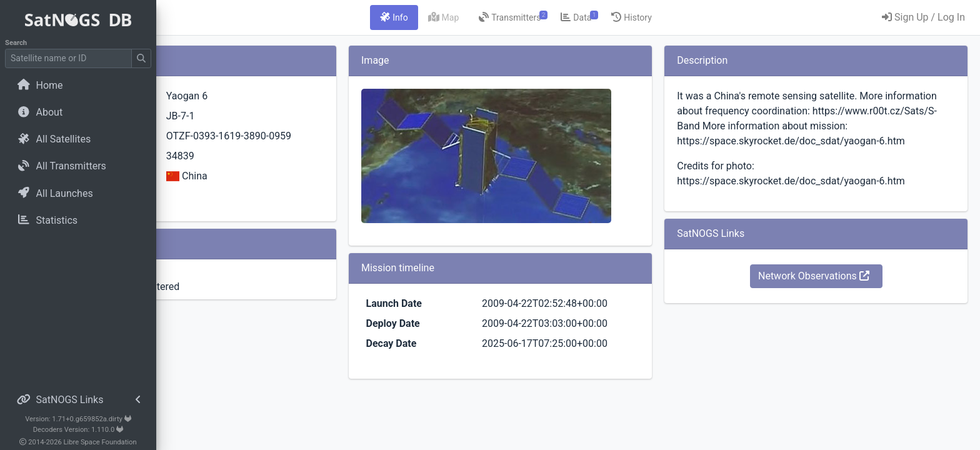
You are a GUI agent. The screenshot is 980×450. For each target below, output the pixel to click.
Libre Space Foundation (100, 442)
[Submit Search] (141, 58)
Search (16, 43)
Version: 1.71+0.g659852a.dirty (78, 419)
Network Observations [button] (837, 291)
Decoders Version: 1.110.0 (78, 430)
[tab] (464, 17)
